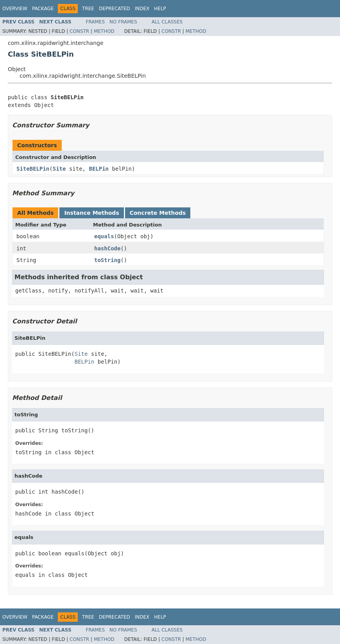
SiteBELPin (33, 169)
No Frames (123, 22)
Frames (96, 22)
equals (104, 236)
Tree (88, 9)
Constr (79, 31)
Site (59, 169)
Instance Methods (91, 213)
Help (160, 9)
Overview (15, 9)
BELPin (99, 169)
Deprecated (115, 9)
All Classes (167, 22)
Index (142, 9)
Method (104, 31)
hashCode (107, 248)
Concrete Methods (158, 213)
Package (43, 9)
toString (107, 260)
